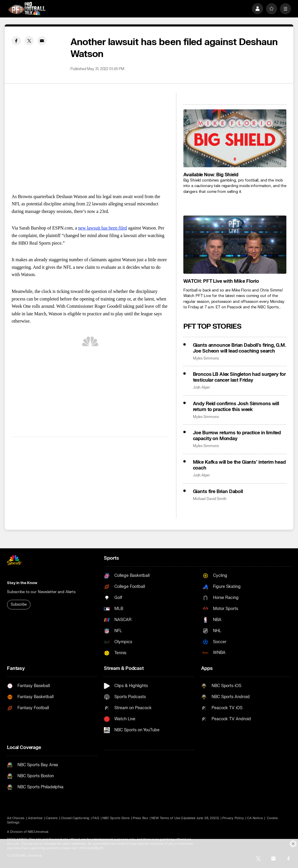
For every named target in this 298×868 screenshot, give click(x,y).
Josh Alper (201, 388)
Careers (52, 818)
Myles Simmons (206, 359)
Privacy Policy (233, 818)
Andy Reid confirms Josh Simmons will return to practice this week (236, 407)
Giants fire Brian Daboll (218, 492)
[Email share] (42, 41)
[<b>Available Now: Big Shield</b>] (235, 138)
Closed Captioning (75, 818)
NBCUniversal (38, 832)
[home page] (27, 9)
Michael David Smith (210, 499)
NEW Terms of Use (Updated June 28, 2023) (185, 818)
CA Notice (255, 818)
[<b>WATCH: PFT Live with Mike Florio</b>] (235, 244)
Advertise (35, 818)
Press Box (140, 818)
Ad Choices (16, 818)
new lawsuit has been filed (102, 228)
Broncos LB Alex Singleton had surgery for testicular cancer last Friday (239, 377)
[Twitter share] (29, 41)
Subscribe (19, 604)
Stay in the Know (22, 583)
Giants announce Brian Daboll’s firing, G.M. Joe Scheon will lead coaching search (240, 348)
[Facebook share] (16, 41)
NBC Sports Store (116, 818)
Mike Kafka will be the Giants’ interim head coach (239, 465)
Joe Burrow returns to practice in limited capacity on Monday (237, 436)
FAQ (96, 818)
